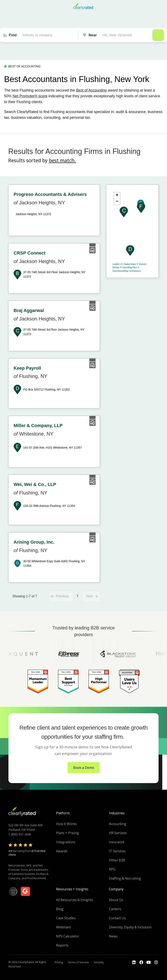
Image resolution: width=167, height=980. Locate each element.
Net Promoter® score (30, 96)
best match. (62, 160)
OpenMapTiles (130, 267)
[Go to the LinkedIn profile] (134, 962)
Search (158, 35)
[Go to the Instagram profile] (156, 962)
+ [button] (117, 195)
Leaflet (116, 264)
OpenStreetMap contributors (127, 271)
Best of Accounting (91, 90)
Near (93, 35)
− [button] (117, 202)
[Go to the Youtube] (141, 962)
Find (13, 35)
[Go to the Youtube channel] (149, 962)
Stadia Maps (130, 264)
